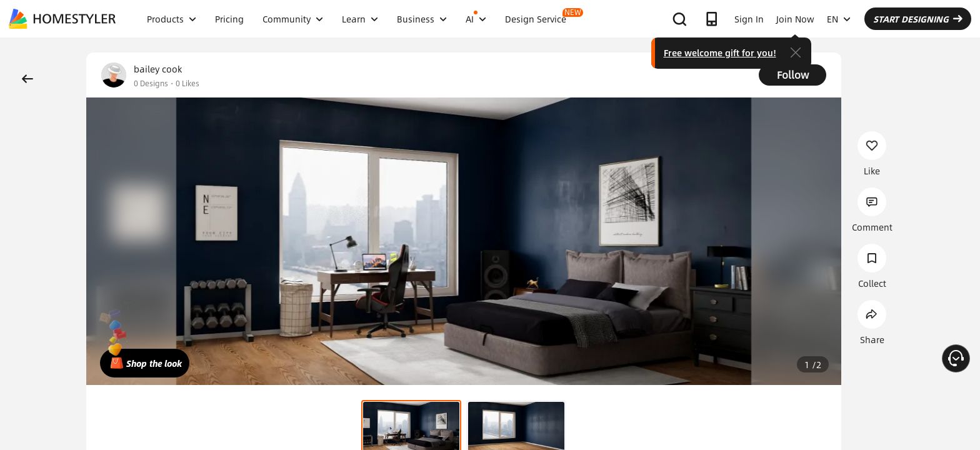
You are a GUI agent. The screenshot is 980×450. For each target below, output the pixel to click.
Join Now (795, 19)
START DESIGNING (918, 19)
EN (839, 19)
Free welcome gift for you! (720, 52)
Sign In (749, 19)
